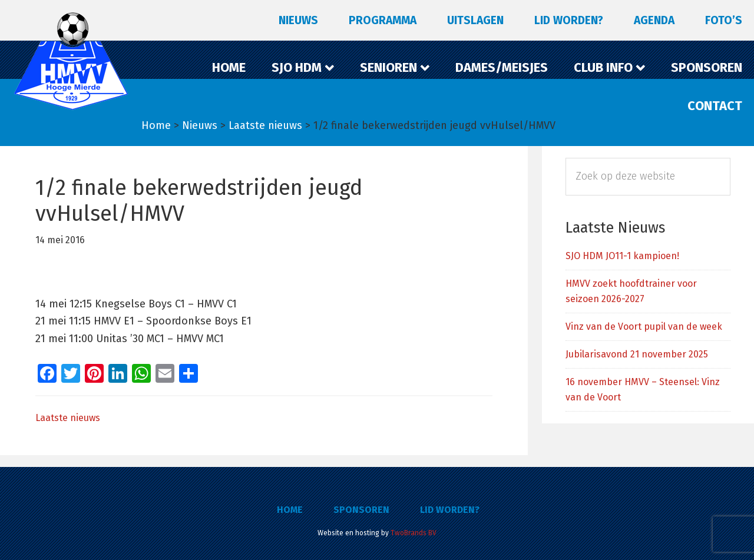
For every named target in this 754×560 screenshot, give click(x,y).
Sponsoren (361, 510)
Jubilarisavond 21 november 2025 (637, 354)
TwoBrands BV (414, 533)
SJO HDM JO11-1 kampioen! (622, 256)
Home (290, 510)
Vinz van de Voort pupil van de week (644, 327)
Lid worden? (450, 510)
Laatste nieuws (68, 418)
